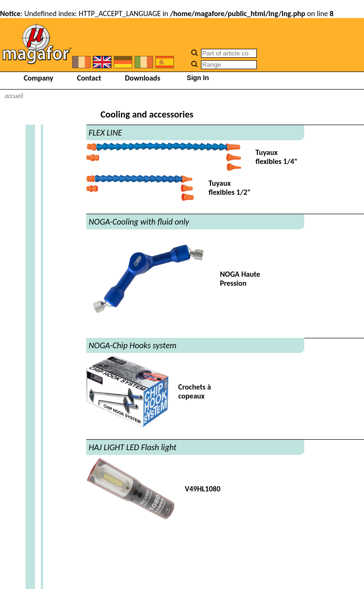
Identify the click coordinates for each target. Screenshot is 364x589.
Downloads (143, 78)
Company (38, 78)
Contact (89, 78)
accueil (14, 96)
